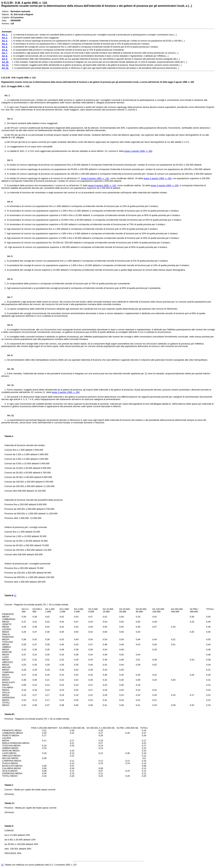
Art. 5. (9, 256)
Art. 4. (9, 202)
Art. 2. (9, 119)
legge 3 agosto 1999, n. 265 (138, 151)
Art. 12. (9, 416)
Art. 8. (9, 325)
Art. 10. (9, 369)
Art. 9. (9, 355)
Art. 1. (7, 96)
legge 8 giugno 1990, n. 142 (95, 178)
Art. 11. (9, 385)
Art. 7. (9, 297)
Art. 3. (9, 160)
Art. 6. (9, 279)
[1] (15, 596)
